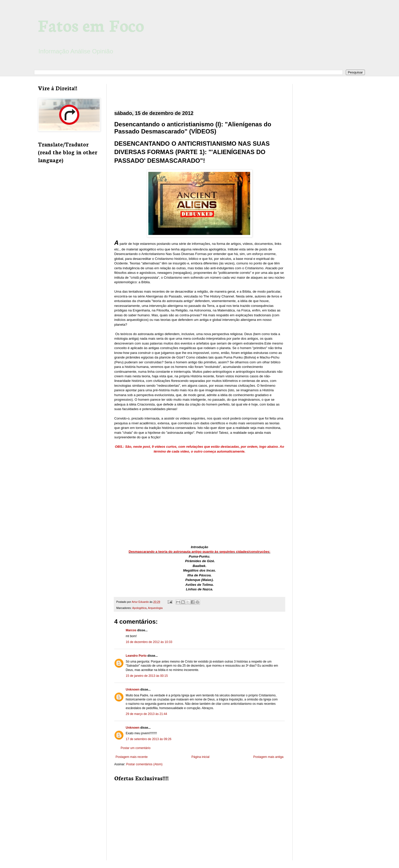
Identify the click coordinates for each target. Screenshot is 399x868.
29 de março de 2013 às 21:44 (146, 714)
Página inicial (200, 757)
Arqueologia (155, 608)
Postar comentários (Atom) (144, 764)
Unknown (133, 690)
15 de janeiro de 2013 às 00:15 (147, 676)
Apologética (139, 608)
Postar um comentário (136, 748)
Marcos (131, 630)
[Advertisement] (199, 93)
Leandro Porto (136, 656)
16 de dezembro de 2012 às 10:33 (149, 642)
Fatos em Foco (91, 25)
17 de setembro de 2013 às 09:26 (148, 739)
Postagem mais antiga (268, 757)
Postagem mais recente (132, 757)
